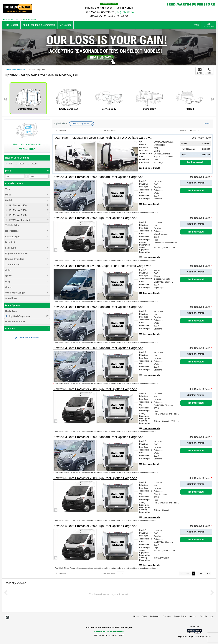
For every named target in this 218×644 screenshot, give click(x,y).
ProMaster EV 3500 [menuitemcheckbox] (20, 220)
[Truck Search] (11, 25)
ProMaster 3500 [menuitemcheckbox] (18, 215)
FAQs (145, 616)
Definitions (155, 616)
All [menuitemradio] (10, 164)
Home (136, 616)
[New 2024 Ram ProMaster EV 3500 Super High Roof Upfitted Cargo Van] (102, 266)
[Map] (197, 25)
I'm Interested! (195, 162)
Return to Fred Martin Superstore (20, 20)
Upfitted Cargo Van (80, 124)
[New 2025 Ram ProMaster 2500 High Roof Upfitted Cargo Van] (95, 218)
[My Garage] (66, 25)
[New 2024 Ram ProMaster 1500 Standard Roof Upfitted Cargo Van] (98, 177)
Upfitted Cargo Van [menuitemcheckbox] (19, 316)
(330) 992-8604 (124, 12)
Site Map (167, 616)
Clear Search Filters (27, 338)
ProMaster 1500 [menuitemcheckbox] (18, 206)
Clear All (207, 124)
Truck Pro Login (207, 616)
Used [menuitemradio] (33, 164)
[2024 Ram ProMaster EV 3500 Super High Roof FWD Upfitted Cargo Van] (104, 138)
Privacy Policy (180, 616)
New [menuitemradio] (21, 164)
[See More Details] (150, 168)
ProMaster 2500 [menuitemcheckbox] (18, 210)
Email (200, 71)
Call (209, 71)
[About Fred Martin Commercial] (39, 25)
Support (193, 616)
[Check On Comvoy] (7, 618)
